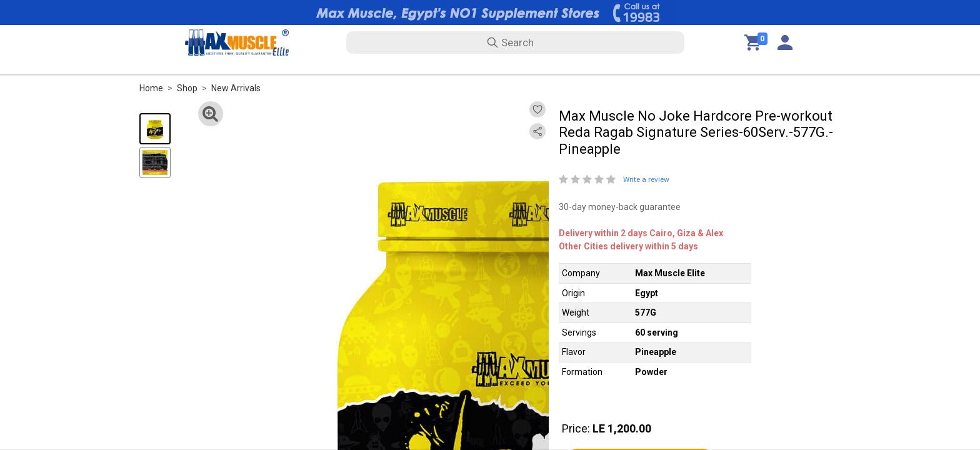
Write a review (646, 179)
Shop (187, 88)
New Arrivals (236, 88)
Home (151, 88)
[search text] (515, 42)
